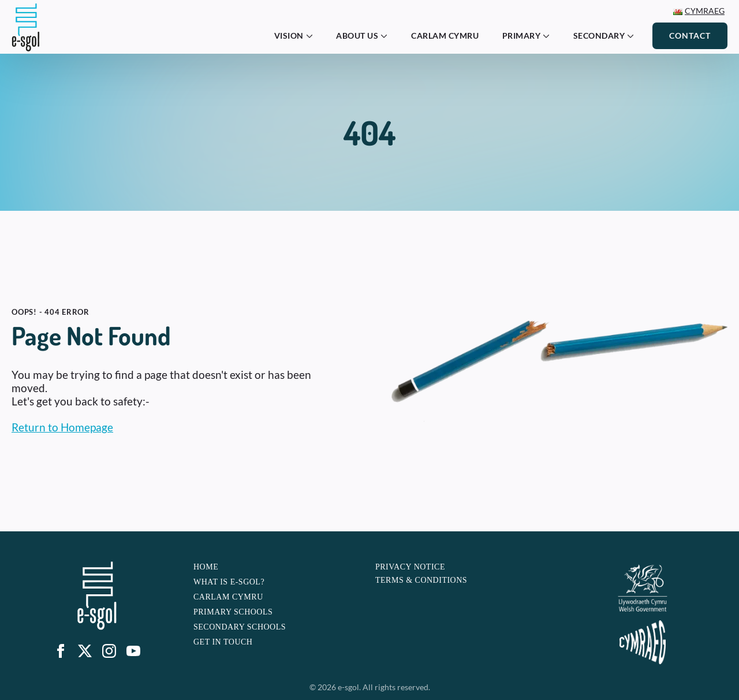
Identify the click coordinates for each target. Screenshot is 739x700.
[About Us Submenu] (387, 36)
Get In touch (223, 642)
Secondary (599, 36)
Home (206, 567)
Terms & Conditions (421, 580)
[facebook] (61, 651)
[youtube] (133, 651)
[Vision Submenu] (313, 36)
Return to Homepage (62, 427)
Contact (690, 36)
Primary (522, 36)
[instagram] (109, 651)
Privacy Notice (410, 567)
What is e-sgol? (229, 582)
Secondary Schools (240, 627)
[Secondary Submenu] (634, 36)
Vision (289, 36)
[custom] (85, 651)
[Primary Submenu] (550, 36)
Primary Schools (233, 612)
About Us (357, 36)
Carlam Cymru (445, 36)
